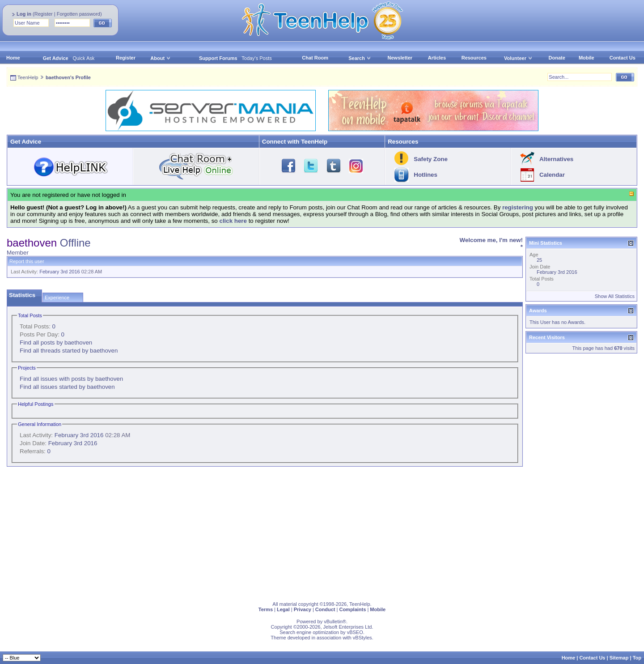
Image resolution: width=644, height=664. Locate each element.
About (157, 58)
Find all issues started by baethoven (67, 387)
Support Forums (218, 58)
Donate (557, 58)
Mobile (587, 58)
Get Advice (56, 58)
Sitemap (619, 658)
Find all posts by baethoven (56, 343)
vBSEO (355, 632)
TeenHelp (28, 77)
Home (13, 58)
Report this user (27, 261)
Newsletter (400, 58)
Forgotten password (78, 14)
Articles (437, 58)
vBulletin (333, 621)
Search (360, 58)
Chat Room (315, 58)
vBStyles (362, 638)
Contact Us (623, 58)
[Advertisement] (275, 532)
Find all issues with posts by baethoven (71, 379)
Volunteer (515, 58)
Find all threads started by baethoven (69, 351)
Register (44, 14)
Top (637, 658)
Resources (474, 58)
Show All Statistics (615, 296)
